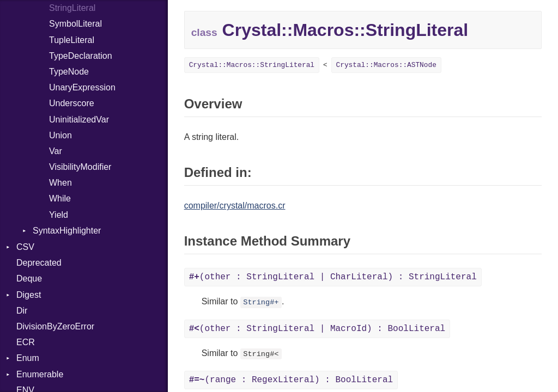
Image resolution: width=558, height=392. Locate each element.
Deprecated (39, 263)
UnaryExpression (82, 87)
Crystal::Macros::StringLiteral (252, 65)
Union (60, 135)
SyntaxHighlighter (67, 231)
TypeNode (69, 72)
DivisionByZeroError (55, 326)
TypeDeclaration (81, 56)
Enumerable (40, 374)
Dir (22, 311)
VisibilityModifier (80, 167)
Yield (59, 215)
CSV (25, 247)
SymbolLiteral (75, 24)
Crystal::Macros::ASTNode (386, 65)
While (60, 198)
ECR (26, 342)
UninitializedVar (79, 120)
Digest (29, 295)
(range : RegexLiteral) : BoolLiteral (291, 380)
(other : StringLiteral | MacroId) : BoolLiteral (317, 329)
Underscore (72, 103)
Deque (29, 278)
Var (56, 151)
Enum (28, 358)
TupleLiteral (72, 40)
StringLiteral (72, 8)
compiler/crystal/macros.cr (235, 206)
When (60, 183)
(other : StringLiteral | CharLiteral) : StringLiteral (333, 277)
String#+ (261, 302)
